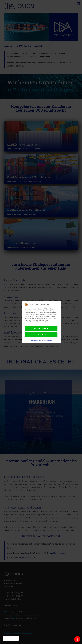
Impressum (49, 340)
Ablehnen (41, 335)
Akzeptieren (41, 328)
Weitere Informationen (37, 340)
